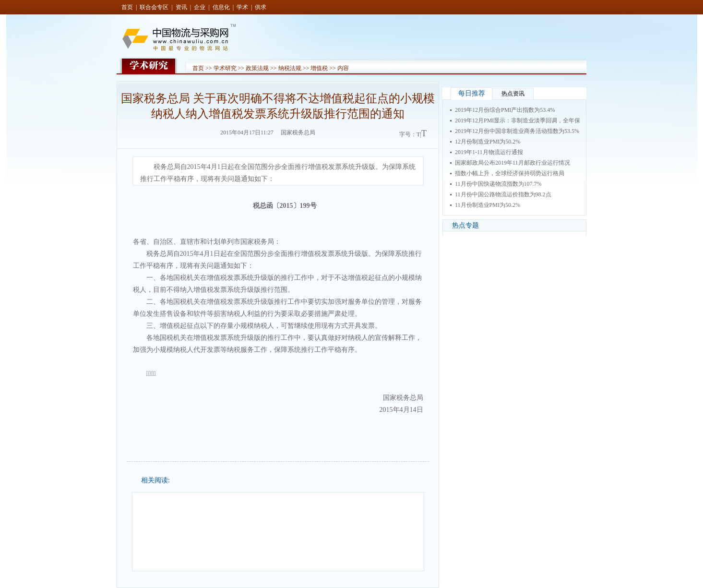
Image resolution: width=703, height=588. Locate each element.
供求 (261, 7)
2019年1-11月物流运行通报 (489, 152)
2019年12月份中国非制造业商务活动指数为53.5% (517, 131)
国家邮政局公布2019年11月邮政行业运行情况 (512, 163)
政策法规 (257, 68)
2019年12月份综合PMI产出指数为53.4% (505, 110)
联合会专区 (154, 7)
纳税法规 (290, 68)
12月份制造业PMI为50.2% (488, 142)
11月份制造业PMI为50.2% (488, 205)
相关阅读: (155, 480)
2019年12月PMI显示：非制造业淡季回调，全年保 (518, 120)
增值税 (319, 68)
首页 (127, 7)
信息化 (221, 7)
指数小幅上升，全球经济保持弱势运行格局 (510, 173)
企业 (200, 7)
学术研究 (225, 68)
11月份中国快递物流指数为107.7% (498, 184)
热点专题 (465, 225)
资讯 (181, 7)
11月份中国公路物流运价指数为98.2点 (503, 194)
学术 (242, 7)
